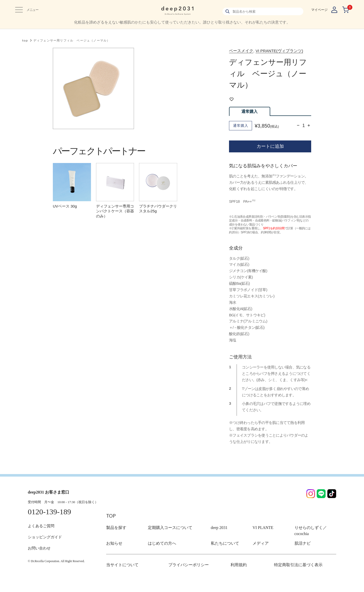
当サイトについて (119, 574)
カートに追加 (270, 155)
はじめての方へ (159, 552)
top (25, 40)
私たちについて (222, 552)
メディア (259, 552)
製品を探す (114, 543)
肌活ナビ (301, 552)
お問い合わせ (40, 558)
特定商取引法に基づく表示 (294, 574)
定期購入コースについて (166, 543)
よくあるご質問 (42, 535)
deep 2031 (218, 543)
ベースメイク (244, 52)
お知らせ (113, 552)
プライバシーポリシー (185, 574)
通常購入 (249, 121)
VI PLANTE (261, 543)
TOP (112, 530)
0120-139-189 (51, 521)
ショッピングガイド (46, 547)
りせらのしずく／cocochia (313, 543)
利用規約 (237, 574)
